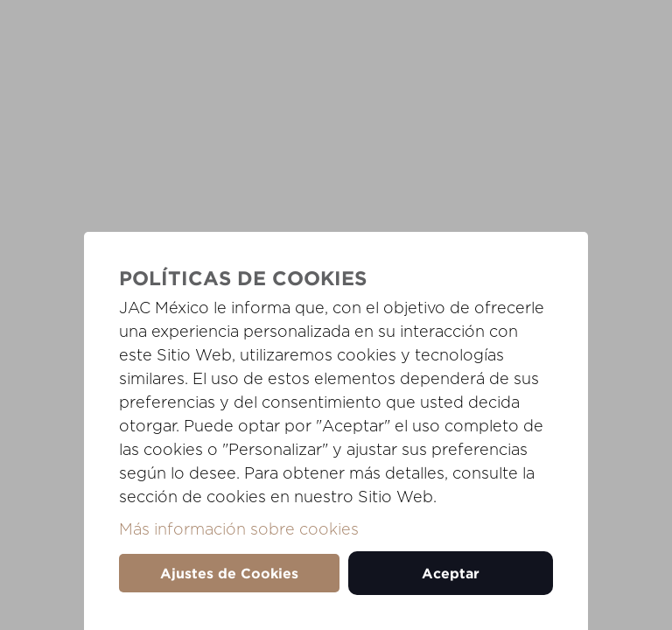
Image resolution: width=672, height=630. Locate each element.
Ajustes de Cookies (229, 573)
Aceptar (451, 573)
